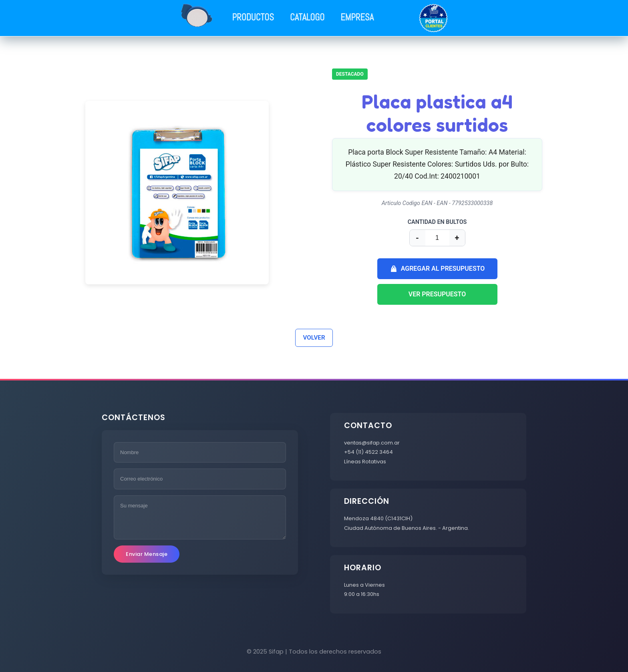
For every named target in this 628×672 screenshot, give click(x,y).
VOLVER (314, 338)
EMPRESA (357, 17)
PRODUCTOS (253, 17)
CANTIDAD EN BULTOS (437, 222)
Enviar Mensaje (147, 554)
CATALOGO (307, 17)
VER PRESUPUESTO (437, 294)
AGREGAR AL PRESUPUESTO (437, 269)
